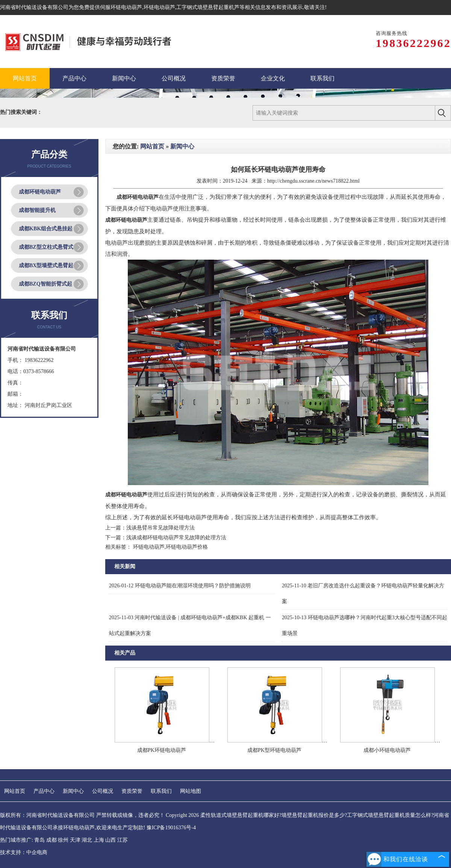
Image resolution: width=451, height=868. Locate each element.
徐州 (63, 840)
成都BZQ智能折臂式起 (45, 284)
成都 (51, 840)
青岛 (39, 840)
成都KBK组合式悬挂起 (46, 229)
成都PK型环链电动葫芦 (274, 750)
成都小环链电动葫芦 (387, 750)
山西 (110, 840)
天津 (75, 840)
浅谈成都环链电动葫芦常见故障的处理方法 (176, 538)
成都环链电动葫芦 (40, 192)
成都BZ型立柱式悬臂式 (46, 247)
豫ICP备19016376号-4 (171, 828)
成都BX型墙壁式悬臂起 (46, 265)
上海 (99, 840)
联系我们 (161, 791)
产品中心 (44, 791)
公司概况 (103, 791)
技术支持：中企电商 (24, 852)
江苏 (123, 840)
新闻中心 (182, 146)
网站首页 (152, 146)
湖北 (87, 840)
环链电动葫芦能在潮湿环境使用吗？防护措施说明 (180, 586)
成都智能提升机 (37, 210)
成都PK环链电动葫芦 (162, 750)
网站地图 (191, 791)
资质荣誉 (132, 791)
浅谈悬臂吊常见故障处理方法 (160, 528)
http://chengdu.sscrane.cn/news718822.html (313, 181)
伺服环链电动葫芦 (121, 7)
